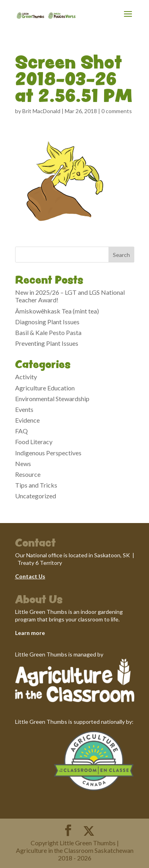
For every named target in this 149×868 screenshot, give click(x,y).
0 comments (117, 111)
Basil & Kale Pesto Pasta (48, 332)
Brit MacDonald (41, 111)
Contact (26, 576)
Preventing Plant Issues (47, 343)
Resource (28, 474)
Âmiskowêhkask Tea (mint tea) (57, 311)
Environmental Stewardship (52, 399)
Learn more (30, 633)
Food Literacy (34, 442)
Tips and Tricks (36, 485)
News (23, 463)
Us (41, 576)
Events (24, 409)
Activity (26, 377)
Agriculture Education (45, 388)
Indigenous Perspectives (48, 453)
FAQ (21, 431)
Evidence (27, 420)
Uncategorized (36, 496)
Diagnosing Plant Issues (47, 322)
